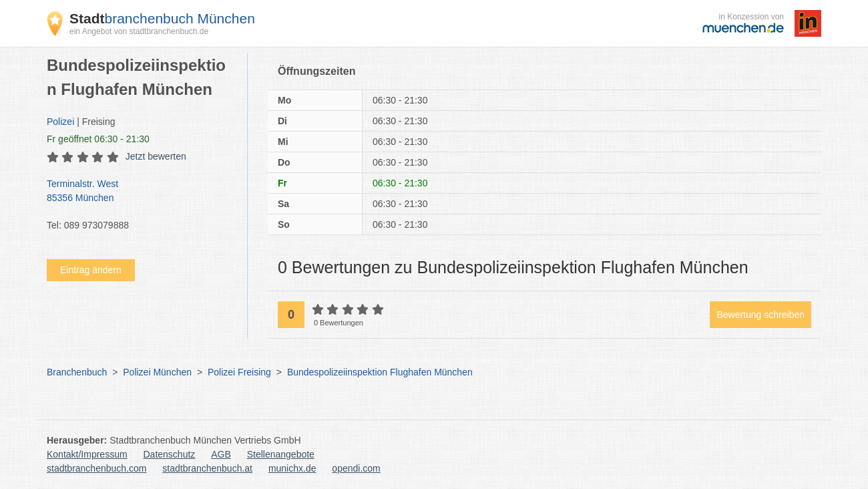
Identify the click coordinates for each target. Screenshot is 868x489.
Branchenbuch (77, 372)
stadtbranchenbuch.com (96, 468)
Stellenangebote (281, 454)
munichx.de (292, 468)
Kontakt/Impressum (87, 454)
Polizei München (157, 372)
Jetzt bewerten (156, 156)
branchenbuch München (162, 18)
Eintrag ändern (91, 270)
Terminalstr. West (140, 192)
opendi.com (356, 468)
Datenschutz (170, 454)
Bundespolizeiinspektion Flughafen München (380, 372)
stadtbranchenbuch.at (207, 468)
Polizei (60, 122)
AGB (221, 454)
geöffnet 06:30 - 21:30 (98, 139)
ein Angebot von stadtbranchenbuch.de (139, 31)
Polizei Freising (239, 372)
